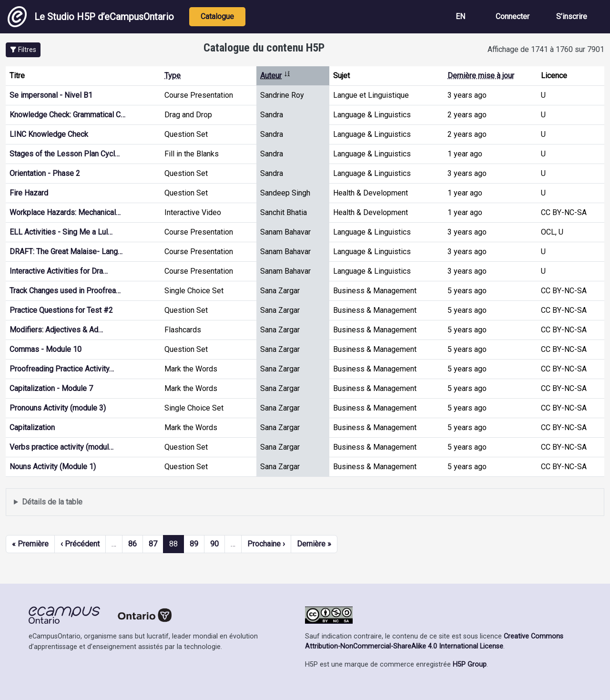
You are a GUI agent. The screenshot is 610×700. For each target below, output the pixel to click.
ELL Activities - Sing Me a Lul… (61, 232)
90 (214, 544)
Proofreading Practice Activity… (62, 369)
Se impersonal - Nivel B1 (51, 95)
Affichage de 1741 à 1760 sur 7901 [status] (546, 49)
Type (173, 76)
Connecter (513, 16)
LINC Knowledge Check (49, 134)
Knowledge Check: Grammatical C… (67, 115)
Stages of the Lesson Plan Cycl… (65, 154)
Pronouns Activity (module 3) (58, 408)
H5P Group (470, 664)
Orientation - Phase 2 (45, 173)
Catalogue (217, 16)
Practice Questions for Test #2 (61, 310)
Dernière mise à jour (481, 76)
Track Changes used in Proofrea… (65, 291)
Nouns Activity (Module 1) (53, 467)
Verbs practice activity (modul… (61, 447)
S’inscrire (572, 16)
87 (153, 544)
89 (194, 544)
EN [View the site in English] (460, 16)
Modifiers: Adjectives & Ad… (56, 330)
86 (132, 544)
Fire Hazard (29, 193)
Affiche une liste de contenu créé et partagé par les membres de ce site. (305, 502)
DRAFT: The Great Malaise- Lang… (66, 252)
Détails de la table (52, 502)
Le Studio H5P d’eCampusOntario (91, 17)
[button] (23, 50)
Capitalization (32, 427)
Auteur (275, 76)
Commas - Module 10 (46, 349)
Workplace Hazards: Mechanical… (65, 212)
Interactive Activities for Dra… (59, 271)
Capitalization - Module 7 (51, 388)
